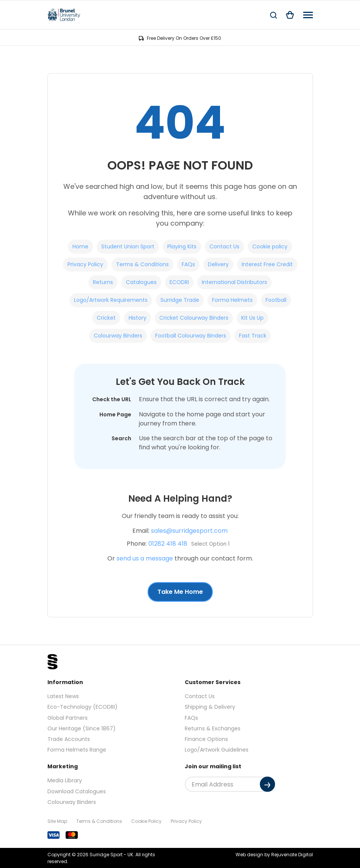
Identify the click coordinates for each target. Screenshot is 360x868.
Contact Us (224, 246)
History (138, 318)
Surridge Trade (180, 300)
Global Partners (68, 718)
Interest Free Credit (267, 264)
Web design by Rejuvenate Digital (274, 855)
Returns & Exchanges (213, 728)
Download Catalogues (77, 791)
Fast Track (253, 336)
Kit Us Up (252, 318)
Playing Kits (182, 246)
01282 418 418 (168, 544)
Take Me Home (180, 592)
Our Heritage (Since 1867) (82, 728)
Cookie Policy (146, 821)
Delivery (218, 264)
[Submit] (267, 784)
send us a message (145, 558)
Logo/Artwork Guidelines (217, 750)
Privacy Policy (85, 264)
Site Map (57, 821)
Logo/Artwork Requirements (111, 300)
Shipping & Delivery (210, 707)
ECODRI (179, 282)
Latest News (63, 696)
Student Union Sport (128, 246)
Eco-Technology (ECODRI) (83, 707)
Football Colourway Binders (191, 336)
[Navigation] (308, 15)
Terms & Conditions (142, 264)
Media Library (65, 780)
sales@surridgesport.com (189, 531)
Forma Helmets (232, 300)
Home (80, 246)
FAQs (188, 264)
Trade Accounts (69, 739)
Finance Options (206, 739)
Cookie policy (270, 246)
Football (276, 300)
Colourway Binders (118, 336)
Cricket (106, 318)
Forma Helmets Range (77, 750)
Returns (103, 282)
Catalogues (141, 282)
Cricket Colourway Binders (194, 318)
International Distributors (234, 282)
